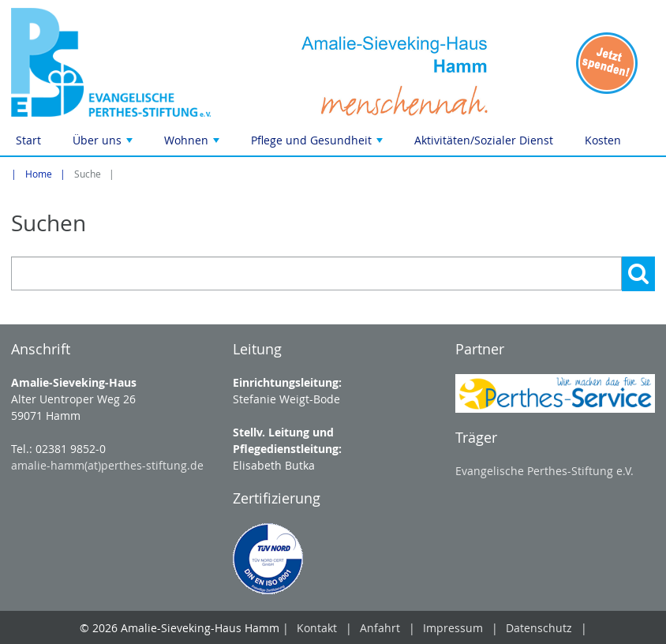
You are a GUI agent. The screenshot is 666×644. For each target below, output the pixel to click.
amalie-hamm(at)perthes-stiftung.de (107, 465)
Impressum (453, 628)
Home (39, 174)
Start (28, 140)
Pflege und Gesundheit (318, 144)
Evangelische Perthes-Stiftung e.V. (544, 471)
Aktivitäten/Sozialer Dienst (484, 140)
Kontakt (317, 628)
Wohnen (193, 144)
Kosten (603, 140)
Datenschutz (539, 628)
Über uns (104, 144)
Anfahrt (380, 628)
